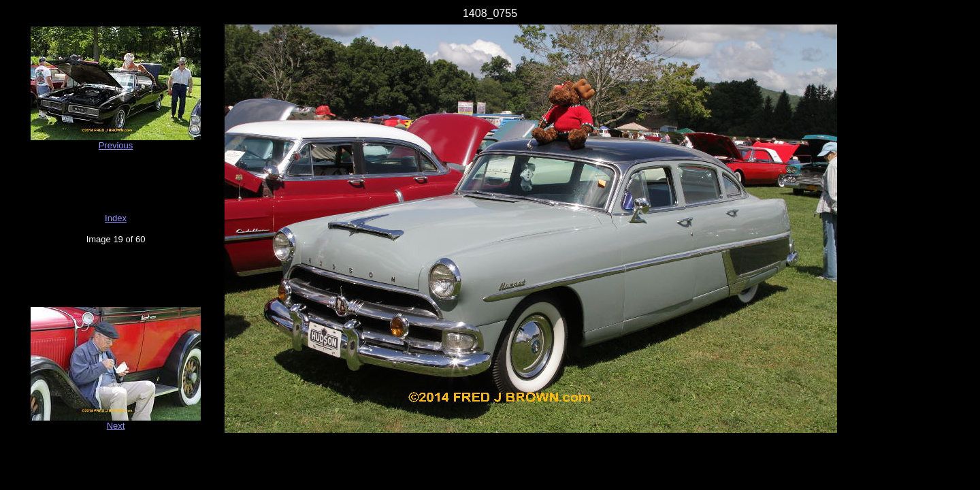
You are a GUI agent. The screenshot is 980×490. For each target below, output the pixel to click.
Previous (116, 145)
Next (116, 426)
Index (116, 218)
